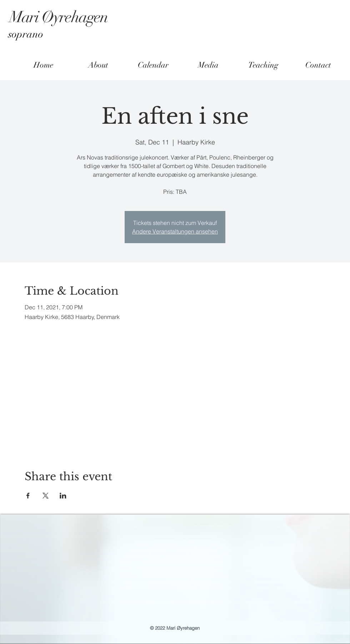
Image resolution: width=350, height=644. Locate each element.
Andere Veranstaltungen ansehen (175, 231)
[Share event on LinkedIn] (63, 496)
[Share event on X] (46, 496)
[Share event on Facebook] (28, 496)
